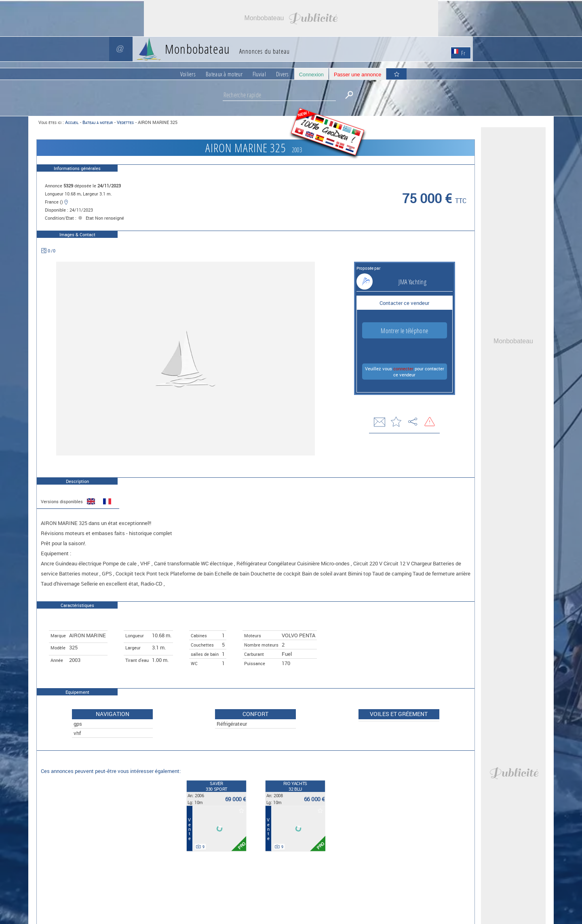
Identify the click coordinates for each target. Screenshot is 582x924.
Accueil (72, 122)
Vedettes (125, 122)
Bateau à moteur (98, 122)
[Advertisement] (291, 18)
